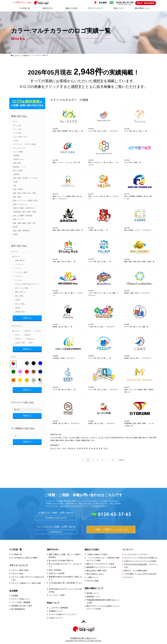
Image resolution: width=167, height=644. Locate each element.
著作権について (93, 593)
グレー (27, 364)
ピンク (20, 373)
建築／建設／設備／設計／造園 (24, 193)
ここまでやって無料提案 (58, 608)
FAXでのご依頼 (92, 581)
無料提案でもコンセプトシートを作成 (101, 567)
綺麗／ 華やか (60, 440)
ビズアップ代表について (21, 599)
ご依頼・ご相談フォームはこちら (111, 529)
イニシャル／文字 (56, 437)
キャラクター (85, 437)
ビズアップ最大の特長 (20, 570)
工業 (14, 186)
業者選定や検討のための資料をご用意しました (65, 578)
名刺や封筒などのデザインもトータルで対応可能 (65, 590)
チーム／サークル (19, 148)
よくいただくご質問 (57, 595)
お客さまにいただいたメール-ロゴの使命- (140, 561)
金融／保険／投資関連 (21, 231)
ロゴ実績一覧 (26, 55)
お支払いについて (56, 618)
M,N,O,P (28, 335)
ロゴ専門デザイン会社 (32, 3)
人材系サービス (19, 159)
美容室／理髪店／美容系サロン (24, 208)
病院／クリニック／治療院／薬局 (25, 201)
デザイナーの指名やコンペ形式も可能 (26, 583)
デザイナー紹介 (17, 574)
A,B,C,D (28, 331)
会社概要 (103, 3)
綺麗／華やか (20, 260)
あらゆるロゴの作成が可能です (61, 560)
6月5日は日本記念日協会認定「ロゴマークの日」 (141, 566)
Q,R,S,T (18, 339)
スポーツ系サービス (20, 137)
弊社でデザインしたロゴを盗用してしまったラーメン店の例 (103, 607)
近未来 (18, 308)
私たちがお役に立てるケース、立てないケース (65, 565)
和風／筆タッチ (21, 292)
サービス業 (17, 133)
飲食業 (15, 234)
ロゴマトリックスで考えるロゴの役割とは (141, 558)
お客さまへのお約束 (57, 573)
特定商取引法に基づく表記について (83, 638)
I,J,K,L (18, 335)
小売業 (15, 182)
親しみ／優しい (21, 304)
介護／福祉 (17, 163)
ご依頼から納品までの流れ (97, 554)
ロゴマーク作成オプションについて (63, 614)
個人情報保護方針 (18, 609)
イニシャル (19, 264)
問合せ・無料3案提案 (146, 3)
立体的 (18, 300)
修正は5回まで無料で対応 (97, 571)
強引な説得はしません (95, 574)
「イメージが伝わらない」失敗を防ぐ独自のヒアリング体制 (103, 559)
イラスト (18, 268)
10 (113, 460)
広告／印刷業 (18, 189)
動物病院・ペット (19, 167)
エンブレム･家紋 (21, 272)
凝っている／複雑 (22, 288)
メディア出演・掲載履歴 (21, 602)
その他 (15, 140)
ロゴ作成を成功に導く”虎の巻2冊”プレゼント (66, 584)
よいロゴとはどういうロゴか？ (136, 554)
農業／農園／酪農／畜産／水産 (24, 223)
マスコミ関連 (18, 152)
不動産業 (16, 156)
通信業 (15, 227)
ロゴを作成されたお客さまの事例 (24, 558)
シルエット (19, 276)
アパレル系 (17, 126)
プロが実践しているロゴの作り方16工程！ (141, 574)
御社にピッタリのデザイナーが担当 (100, 564)
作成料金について (56, 611)
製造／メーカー (19, 219)
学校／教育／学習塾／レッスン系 (25, 178)
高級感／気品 (20, 312)
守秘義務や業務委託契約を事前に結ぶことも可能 (103, 601)
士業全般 (16, 174)
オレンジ (13, 381)
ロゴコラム (129, 577)
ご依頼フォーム (93, 577)
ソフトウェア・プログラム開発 (24, 144)
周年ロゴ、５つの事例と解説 (136, 571)
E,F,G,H (38, 331)
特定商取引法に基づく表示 (22, 606)
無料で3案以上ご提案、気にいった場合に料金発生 (65, 556)
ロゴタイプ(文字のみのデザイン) (27, 284)
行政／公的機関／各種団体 (23, 216)
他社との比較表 (55, 570)
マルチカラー (40, 381)
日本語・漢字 (20, 343)
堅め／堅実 (19, 296)
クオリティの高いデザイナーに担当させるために (28, 578)
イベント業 (17, 129)
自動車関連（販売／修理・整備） (25, 212)
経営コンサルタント (20, 204)
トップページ (16, 55)
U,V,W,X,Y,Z (30, 339)
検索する (27, 318)
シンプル (18, 280)
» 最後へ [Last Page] (121, 460)
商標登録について (93, 597)
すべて (15, 122)
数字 (31, 343)
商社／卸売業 (18, 171)
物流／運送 (17, 197)
